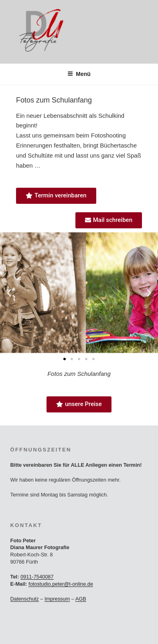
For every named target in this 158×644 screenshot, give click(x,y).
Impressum (57, 599)
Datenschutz (25, 599)
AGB (81, 599)
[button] (9, 293)
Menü (79, 74)
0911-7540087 (37, 577)
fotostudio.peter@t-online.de (61, 584)
